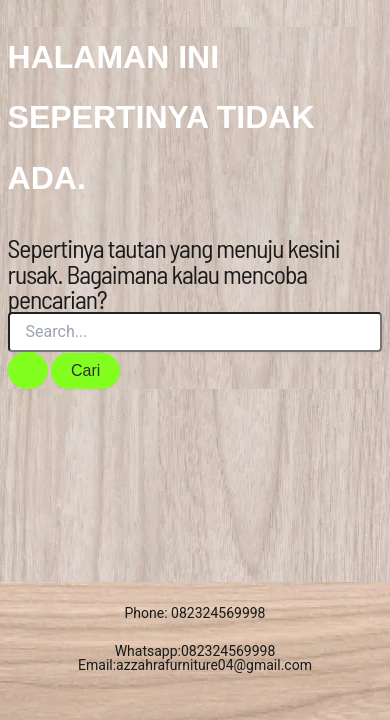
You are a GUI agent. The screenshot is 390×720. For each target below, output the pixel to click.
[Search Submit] (28, 370)
